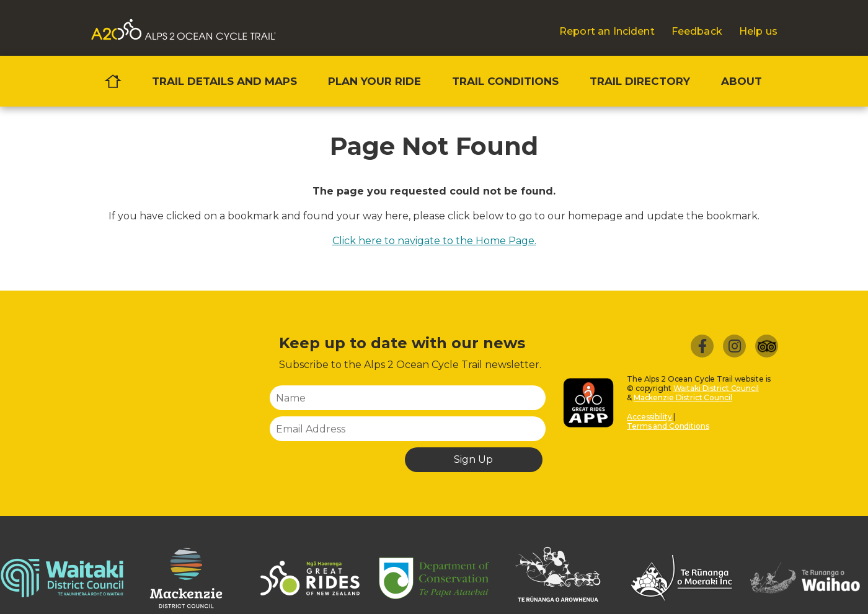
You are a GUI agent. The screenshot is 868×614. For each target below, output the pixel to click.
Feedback (697, 32)
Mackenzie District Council (683, 397)
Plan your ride (374, 81)
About (742, 81)
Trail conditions (505, 81)
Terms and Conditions (668, 426)
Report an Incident (607, 32)
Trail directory (640, 81)
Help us (758, 32)
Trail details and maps (224, 81)
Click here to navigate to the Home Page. (434, 241)
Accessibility (649, 417)
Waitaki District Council (716, 388)
